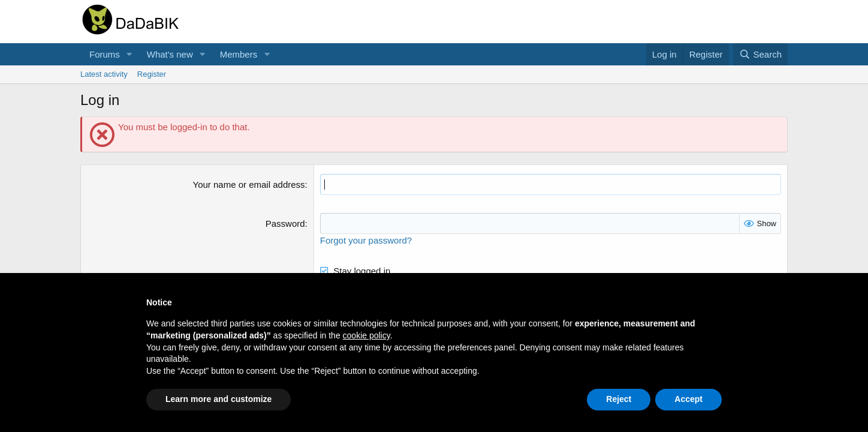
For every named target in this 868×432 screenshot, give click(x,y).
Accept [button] (688, 399)
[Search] (760, 54)
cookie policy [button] (367, 335)
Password (285, 223)
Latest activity (104, 74)
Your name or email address (249, 184)
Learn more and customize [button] (218, 399)
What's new (170, 54)
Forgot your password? (366, 240)
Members (239, 54)
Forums (105, 54)
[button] (129, 54)
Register (152, 74)
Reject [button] (619, 399)
